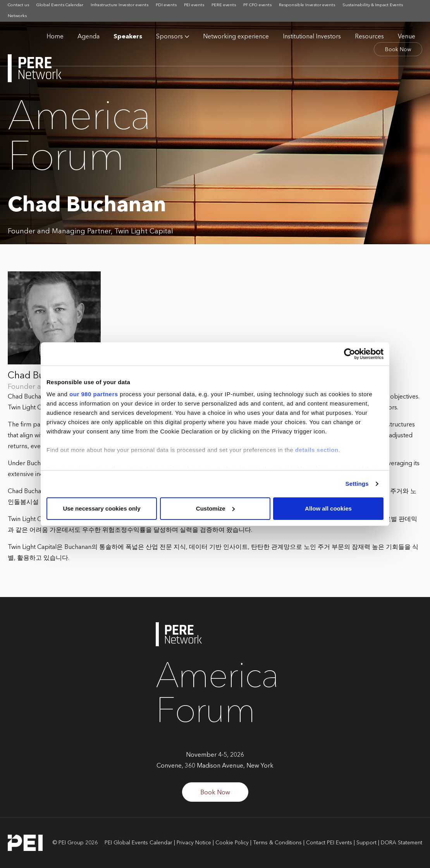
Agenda (89, 37)
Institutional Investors (312, 37)
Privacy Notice (194, 843)
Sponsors (169, 37)
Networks (17, 16)
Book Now (398, 50)
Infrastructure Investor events (120, 5)
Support (366, 843)
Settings (357, 484)
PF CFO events (257, 5)
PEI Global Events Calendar (138, 843)
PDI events (166, 5)
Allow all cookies (328, 508)
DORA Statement (402, 843)
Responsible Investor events (307, 5)
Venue (407, 37)
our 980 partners (94, 394)
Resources (369, 37)
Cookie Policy (232, 843)
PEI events (194, 5)
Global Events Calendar (60, 5)
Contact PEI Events (329, 843)
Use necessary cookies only (101, 508)
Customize (215, 508)
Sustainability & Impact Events (373, 5)
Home (55, 37)
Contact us (18, 5)
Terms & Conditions (277, 843)
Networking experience (236, 37)
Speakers (128, 37)
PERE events (224, 5)
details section (317, 450)
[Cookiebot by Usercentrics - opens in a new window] (350, 354)
